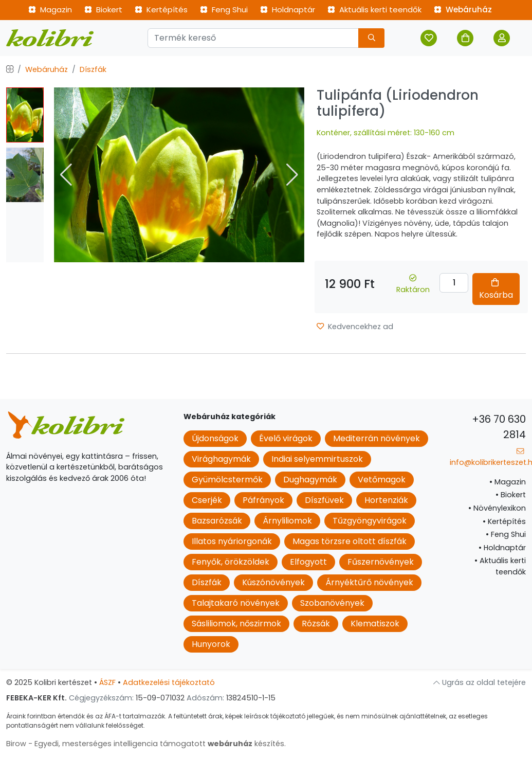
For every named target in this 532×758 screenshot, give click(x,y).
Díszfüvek (324, 500)
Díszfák (93, 69)
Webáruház (463, 10)
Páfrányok (263, 500)
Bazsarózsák (217, 521)
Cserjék (207, 500)
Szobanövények (332, 603)
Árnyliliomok (287, 521)
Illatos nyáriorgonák (232, 541)
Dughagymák (310, 480)
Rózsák (316, 624)
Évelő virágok (286, 438)
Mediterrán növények (377, 438)
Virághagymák (221, 459)
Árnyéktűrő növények (369, 582)
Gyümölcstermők (227, 480)
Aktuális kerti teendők (374, 10)
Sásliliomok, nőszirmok (236, 624)
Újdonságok (215, 438)
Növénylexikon (497, 508)
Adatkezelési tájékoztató (169, 682)
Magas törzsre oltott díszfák (350, 541)
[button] (292, 175)
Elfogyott (308, 562)
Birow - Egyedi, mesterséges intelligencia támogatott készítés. (146, 744)
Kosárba (496, 290)
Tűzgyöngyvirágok (370, 521)
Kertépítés (161, 10)
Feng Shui (224, 10)
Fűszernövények (381, 562)
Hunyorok (211, 644)
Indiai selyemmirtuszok (317, 459)
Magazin (50, 10)
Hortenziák (386, 500)
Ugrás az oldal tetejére (480, 682)
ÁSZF (107, 682)
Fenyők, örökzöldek (231, 562)
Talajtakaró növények (236, 603)
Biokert (103, 10)
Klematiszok (375, 624)
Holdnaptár (288, 10)
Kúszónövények (273, 582)
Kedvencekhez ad (355, 327)
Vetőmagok (382, 480)
